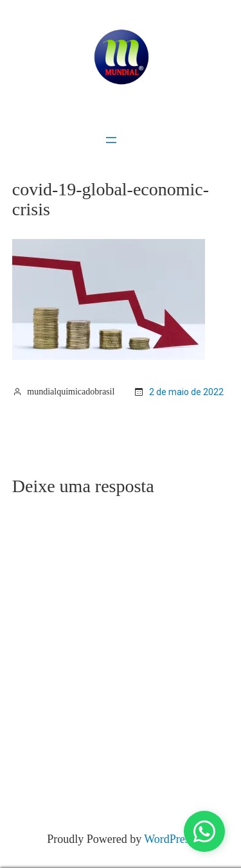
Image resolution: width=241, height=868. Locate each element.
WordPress (169, 839)
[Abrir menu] (111, 140)
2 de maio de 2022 (186, 392)
